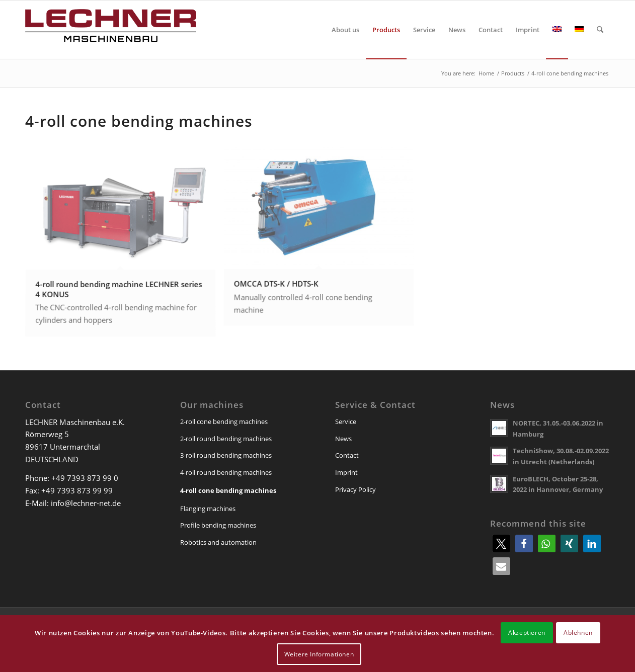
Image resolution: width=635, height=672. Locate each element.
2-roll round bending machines (226, 439)
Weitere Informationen (319, 654)
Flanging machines (208, 509)
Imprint (346, 472)
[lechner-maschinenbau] (111, 30)
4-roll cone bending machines (228, 490)
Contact (347, 455)
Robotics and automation (218, 542)
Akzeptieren (527, 633)
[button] (501, 543)
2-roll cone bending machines (224, 422)
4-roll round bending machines (226, 472)
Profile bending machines (218, 525)
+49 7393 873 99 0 (85, 478)
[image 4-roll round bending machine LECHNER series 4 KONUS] (124, 244)
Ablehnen (578, 633)
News (343, 439)
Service (346, 422)
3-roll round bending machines (226, 455)
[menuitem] (345, 30)
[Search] (600, 30)
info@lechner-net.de (86, 503)
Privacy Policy (355, 489)
